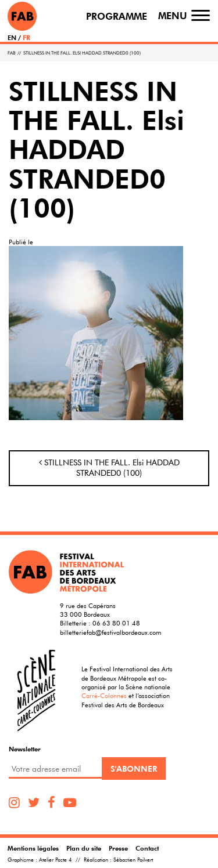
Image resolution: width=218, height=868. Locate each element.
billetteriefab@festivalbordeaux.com (110, 632)
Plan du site (84, 848)
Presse (118, 848)
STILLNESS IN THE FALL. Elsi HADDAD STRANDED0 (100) (109, 468)
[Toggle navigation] (201, 16)
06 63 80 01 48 (116, 623)
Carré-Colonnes (104, 695)
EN (12, 37)
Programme (117, 17)
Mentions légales (33, 848)
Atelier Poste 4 (56, 860)
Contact (147, 848)
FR (26, 37)
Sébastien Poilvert (133, 860)
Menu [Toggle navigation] (173, 16)
